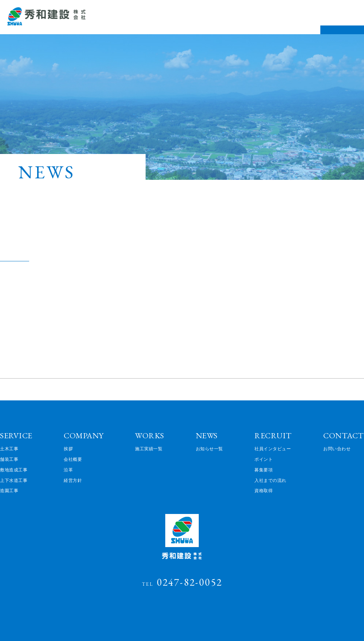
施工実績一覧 (149, 448)
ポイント (264, 459)
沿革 (68, 470)
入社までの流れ (270, 480)
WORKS (150, 436)
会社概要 (73, 459)
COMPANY (84, 436)
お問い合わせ (337, 448)
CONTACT (344, 436)
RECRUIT (273, 436)
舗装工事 (9, 459)
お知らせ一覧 (209, 448)
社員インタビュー (273, 448)
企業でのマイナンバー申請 (50, 250)
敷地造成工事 (14, 470)
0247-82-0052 (182, 582)
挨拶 (68, 448)
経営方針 (73, 480)
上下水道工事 (14, 480)
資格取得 (264, 490)
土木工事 (9, 448)
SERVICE (16, 436)
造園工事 (9, 490)
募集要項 (264, 470)
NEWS (207, 436)
